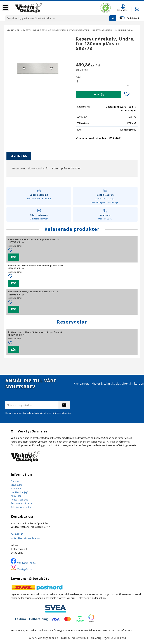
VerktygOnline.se (26, 563)
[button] (5, 8)
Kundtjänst (16, 488)
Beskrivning (19, 156)
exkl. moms (133, 18)
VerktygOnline (25, 569)
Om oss (15, 481)
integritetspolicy (63, 413)
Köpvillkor (16, 496)
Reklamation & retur (21, 503)
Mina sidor (16, 485)
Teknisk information (22, 507)
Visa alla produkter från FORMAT (98, 138)
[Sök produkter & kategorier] (57, 18)
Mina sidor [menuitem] (123, 10)
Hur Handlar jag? (20, 492)
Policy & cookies (19, 500)
